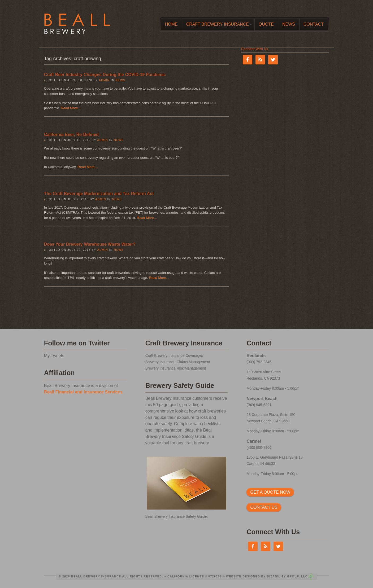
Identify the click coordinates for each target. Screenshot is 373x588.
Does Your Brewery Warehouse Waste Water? (90, 244)
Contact (314, 24)
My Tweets (54, 356)
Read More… (71, 108)
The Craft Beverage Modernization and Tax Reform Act (99, 194)
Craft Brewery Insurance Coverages (174, 356)
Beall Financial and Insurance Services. (84, 392)
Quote (266, 24)
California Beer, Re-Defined (71, 135)
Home (171, 24)
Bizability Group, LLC (287, 576)
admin (104, 80)
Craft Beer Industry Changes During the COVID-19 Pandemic (105, 75)
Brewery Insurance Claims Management (178, 362)
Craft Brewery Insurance (217, 25)
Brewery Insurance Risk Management (176, 368)
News (289, 24)
